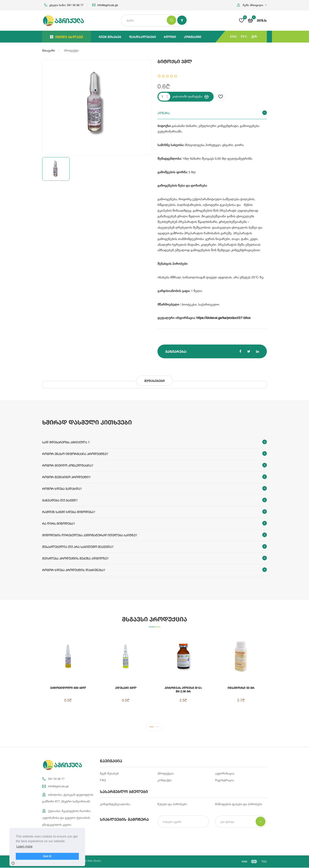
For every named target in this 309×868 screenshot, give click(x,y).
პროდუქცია (166, 773)
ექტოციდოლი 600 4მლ (68, 688)
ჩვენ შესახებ (110, 37)
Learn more (24, 846)
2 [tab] (157, 728)
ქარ (254, 37)
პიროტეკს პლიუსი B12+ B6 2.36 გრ (183, 689)
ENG (234, 37)
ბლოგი (170, 37)
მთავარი (49, 50)
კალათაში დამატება (190, 97)
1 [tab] (152, 728)
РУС (244, 37)
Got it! (47, 856)
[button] (252, 5)
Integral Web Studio (89, 861)
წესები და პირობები (172, 804)
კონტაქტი (193, 37)
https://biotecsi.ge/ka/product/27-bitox (223, 318)
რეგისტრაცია (225, 780)
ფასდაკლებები (142, 37)
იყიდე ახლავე (67, 37)
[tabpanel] (154, 675)
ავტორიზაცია (225, 773)
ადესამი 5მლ (126, 688)
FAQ (103, 780)
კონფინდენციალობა (115, 804)
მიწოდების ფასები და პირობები (239, 804)
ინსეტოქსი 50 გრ (241, 688)
